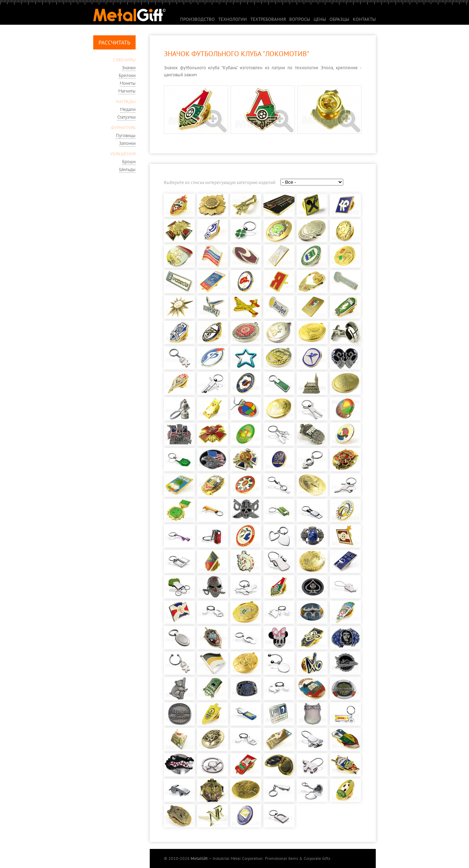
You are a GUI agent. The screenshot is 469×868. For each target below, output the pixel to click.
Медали (128, 109)
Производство (197, 19)
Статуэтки (126, 117)
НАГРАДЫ (126, 102)
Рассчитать (114, 42)
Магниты (127, 91)
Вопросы (300, 19)
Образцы (339, 19)
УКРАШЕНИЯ (123, 154)
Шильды (127, 169)
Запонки (127, 143)
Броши (129, 162)
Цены (320, 19)
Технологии (233, 19)
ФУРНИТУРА (123, 128)
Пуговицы (126, 135)
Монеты (128, 83)
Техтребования (268, 19)
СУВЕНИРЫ (124, 60)
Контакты (364, 19)
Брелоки (127, 75)
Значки (129, 68)
